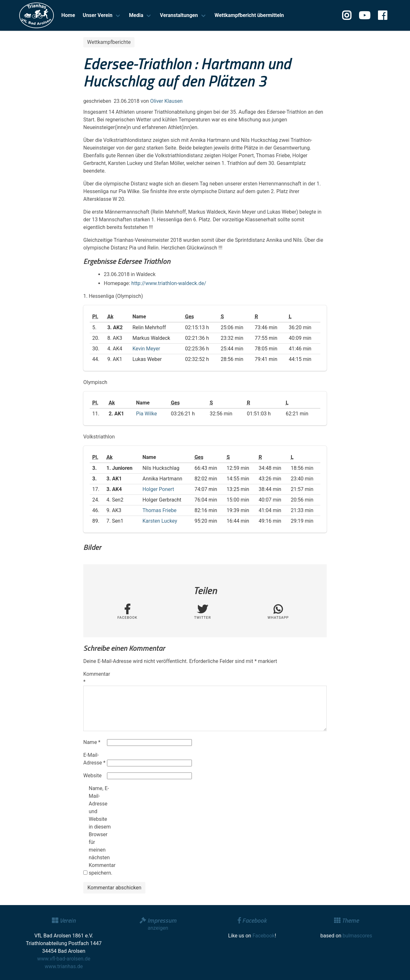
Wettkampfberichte (109, 42)
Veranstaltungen (179, 15)
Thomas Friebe (160, 510)
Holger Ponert (158, 489)
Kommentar (94, 678)
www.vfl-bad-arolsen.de (64, 959)
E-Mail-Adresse (94, 759)
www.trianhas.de (64, 966)
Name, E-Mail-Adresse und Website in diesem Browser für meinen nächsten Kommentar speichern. (100, 831)
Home (68, 15)
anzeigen (158, 928)
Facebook (263, 936)
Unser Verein (98, 15)
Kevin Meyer (146, 349)
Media (136, 15)
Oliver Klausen (166, 101)
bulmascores (357, 936)
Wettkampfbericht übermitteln (249, 15)
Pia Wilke (147, 414)
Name (92, 742)
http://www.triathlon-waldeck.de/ (169, 283)
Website (92, 776)
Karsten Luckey (160, 521)
